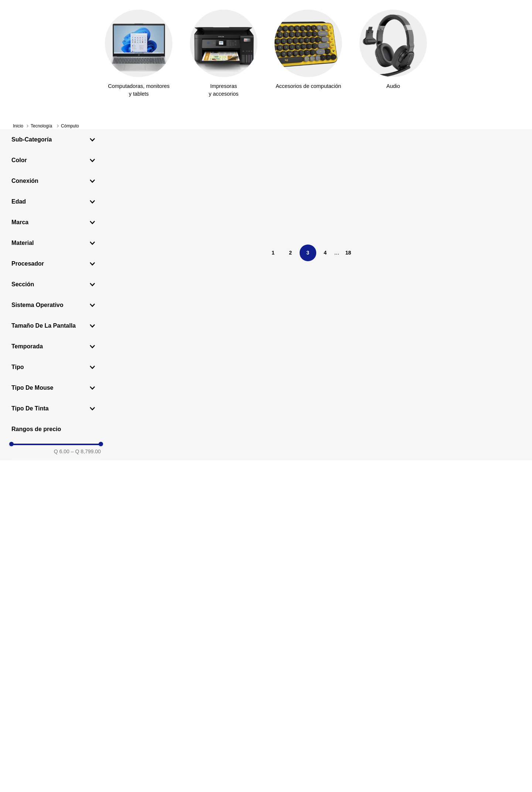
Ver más (336, 8)
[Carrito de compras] (513, 47)
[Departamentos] (47, 64)
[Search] (262, 46)
